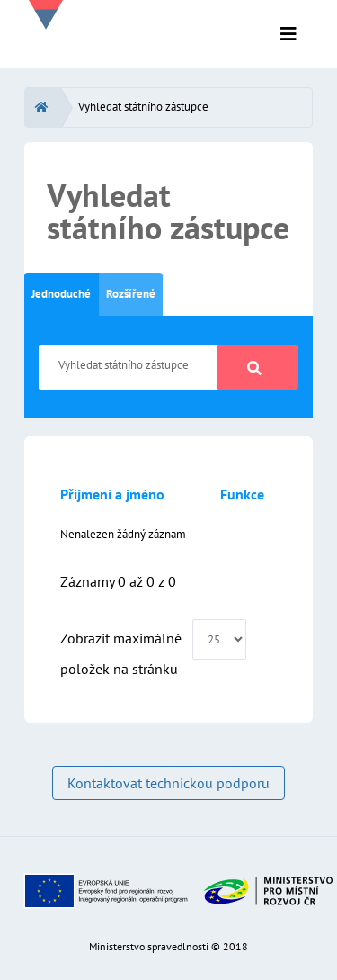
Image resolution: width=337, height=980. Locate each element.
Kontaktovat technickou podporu (168, 783)
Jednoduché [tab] (61, 294)
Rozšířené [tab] (131, 294)
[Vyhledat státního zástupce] (129, 367)
